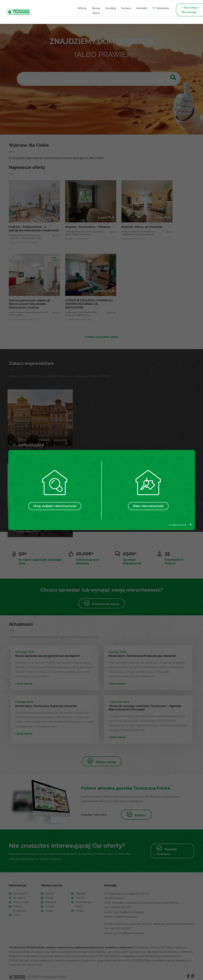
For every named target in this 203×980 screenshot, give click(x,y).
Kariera (83, 8)
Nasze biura (53, 10)
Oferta (39, 8)
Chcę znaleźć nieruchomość (55, 506)
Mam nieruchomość (148, 506)
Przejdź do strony (180, 525)
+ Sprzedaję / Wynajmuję (148, 10)
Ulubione (120, 8)
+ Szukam (183, 10)
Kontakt (99, 8)
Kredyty (68, 8)
